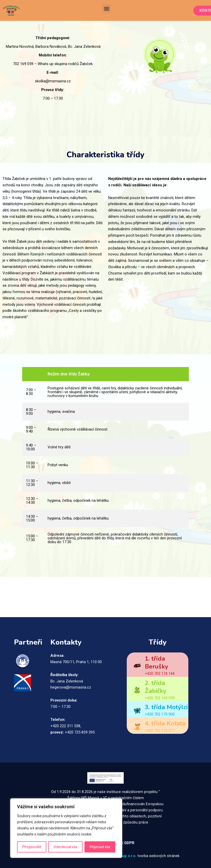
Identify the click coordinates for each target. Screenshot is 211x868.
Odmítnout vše (65, 847)
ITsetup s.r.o (124, 856)
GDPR (130, 843)
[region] (66, 828)
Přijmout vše (100, 847)
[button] (107, 9)
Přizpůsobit (32, 847)
